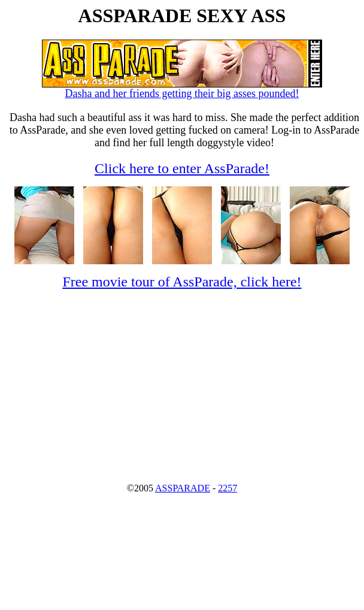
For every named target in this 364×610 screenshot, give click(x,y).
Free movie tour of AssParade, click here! (182, 282)
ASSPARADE (183, 488)
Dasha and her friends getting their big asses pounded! (182, 89)
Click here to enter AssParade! (182, 168)
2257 (227, 488)
